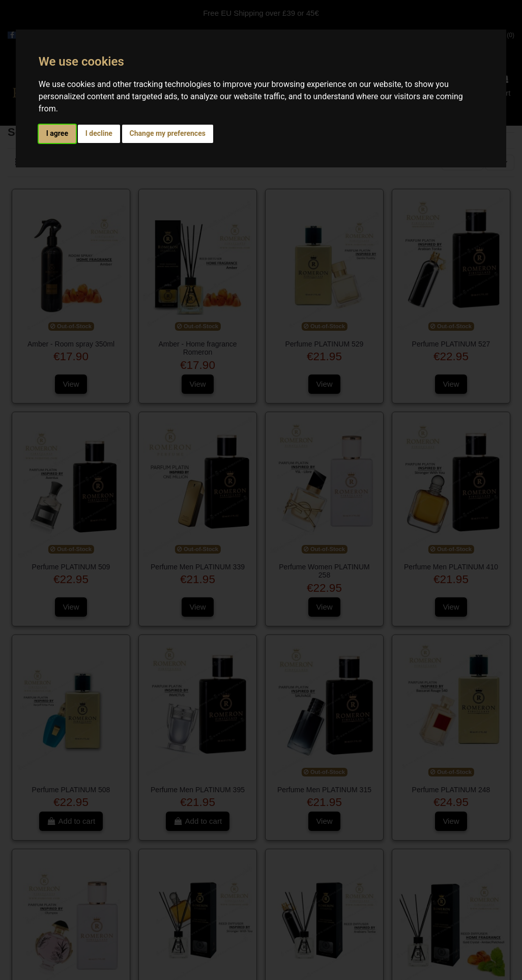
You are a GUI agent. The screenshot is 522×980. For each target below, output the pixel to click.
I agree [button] (57, 133)
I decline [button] (99, 133)
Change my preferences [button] (168, 133)
